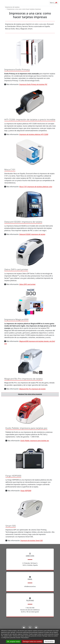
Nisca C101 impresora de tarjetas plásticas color (36, 187)
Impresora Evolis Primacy (17, 70)
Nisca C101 (10, 170)
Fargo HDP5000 (13, 476)
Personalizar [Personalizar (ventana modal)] (49, 641)
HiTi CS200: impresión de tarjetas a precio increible (30, 120)
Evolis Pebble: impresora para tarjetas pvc (26, 428)
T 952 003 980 (30, 608)
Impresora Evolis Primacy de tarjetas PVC (33, 84)
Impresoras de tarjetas (12, 7)
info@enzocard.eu (30, 586)
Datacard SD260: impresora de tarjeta (23, 222)
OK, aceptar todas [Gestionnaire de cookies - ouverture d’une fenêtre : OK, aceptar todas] (13, 641)
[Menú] (54, 3)
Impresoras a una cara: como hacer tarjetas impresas (24, 9)
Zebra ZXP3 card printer (16, 269)
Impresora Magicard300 (16, 319)
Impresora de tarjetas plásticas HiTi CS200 (34, 134)
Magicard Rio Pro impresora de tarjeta (23, 379)
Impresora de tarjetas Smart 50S (32, 541)
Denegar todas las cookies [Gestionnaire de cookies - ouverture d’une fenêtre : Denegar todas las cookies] (32, 641)
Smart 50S (11, 526)
